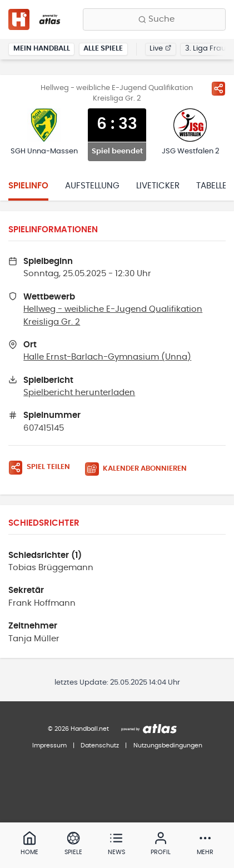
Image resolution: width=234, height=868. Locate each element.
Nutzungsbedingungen (168, 745)
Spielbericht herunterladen (79, 393)
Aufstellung (92, 186)
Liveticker (158, 186)
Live (160, 49)
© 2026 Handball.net (78, 729)
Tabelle (211, 186)
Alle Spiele (103, 49)
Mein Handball (42, 49)
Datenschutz (100, 745)
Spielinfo (28, 186)
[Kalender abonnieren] (140, 469)
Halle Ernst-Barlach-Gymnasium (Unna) (107, 357)
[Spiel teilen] (218, 88)
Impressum (49, 745)
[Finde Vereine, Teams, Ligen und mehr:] (154, 19)
